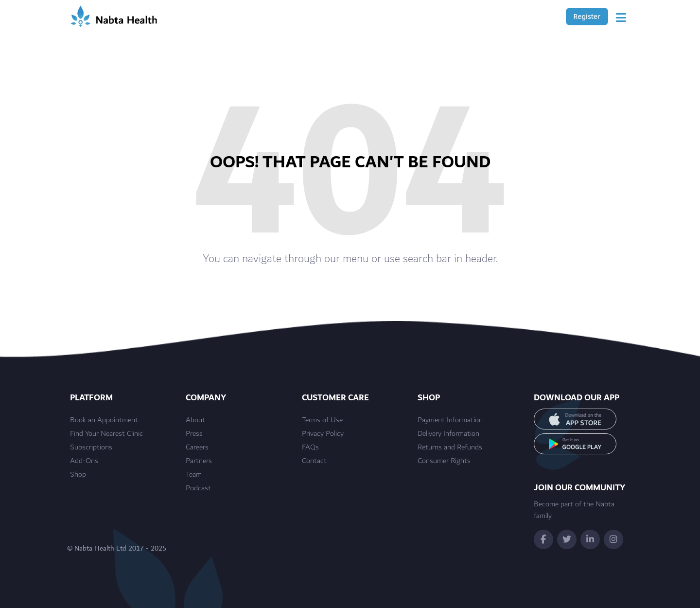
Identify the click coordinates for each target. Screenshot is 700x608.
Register (587, 16)
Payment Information (450, 420)
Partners (199, 461)
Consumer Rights (444, 461)
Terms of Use (322, 420)
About (195, 420)
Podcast (198, 488)
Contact (314, 461)
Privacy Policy (323, 434)
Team (194, 475)
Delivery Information (448, 434)
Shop (78, 475)
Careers (197, 447)
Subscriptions (91, 447)
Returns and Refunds (450, 447)
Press (194, 434)
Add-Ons (84, 461)
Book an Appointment (104, 420)
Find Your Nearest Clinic (106, 434)
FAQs (310, 447)
